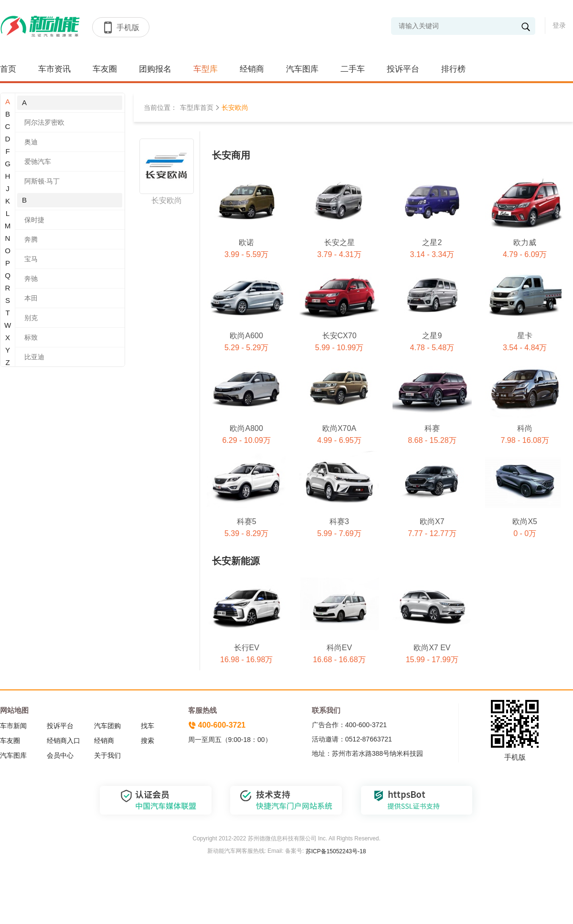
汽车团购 (107, 726)
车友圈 (105, 69)
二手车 (353, 69)
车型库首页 (197, 107)
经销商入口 (64, 741)
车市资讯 (54, 69)
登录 (559, 25)
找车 (148, 726)
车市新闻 (13, 726)
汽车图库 (302, 69)
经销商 (252, 69)
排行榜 (453, 69)
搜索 (148, 741)
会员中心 (60, 755)
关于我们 (107, 755)
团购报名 (155, 69)
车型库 (206, 69)
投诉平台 (403, 69)
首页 (8, 69)
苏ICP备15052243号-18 (335, 851)
